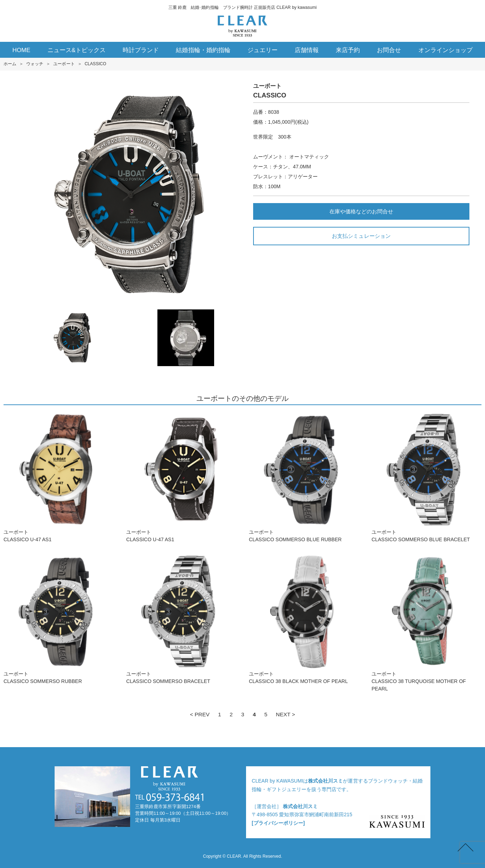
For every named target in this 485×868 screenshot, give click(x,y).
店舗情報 (307, 50)
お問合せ (389, 50)
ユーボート (64, 64)
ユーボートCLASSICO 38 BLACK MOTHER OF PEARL (304, 619)
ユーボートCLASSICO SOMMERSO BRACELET (181, 619)
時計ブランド (141, 50)
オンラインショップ (445, 50)
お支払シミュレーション (361, 236)
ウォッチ (35, 64)
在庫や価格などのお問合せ (361, 211)
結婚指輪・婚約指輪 (203, 50)
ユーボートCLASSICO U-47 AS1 (58, 477)
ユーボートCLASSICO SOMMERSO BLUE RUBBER (304, 477)
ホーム (10, 64)
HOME (21, 50)
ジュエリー (263, 50)
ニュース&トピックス (77, 50)
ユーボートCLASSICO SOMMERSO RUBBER (58, 619)
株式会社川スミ (325, 781)
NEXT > (285, 714)
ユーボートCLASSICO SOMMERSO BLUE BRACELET (427, 477)
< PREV (200, 714)
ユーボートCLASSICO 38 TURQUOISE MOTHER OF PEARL (427, 623)
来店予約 (348, 50)
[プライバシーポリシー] (278, 823)
